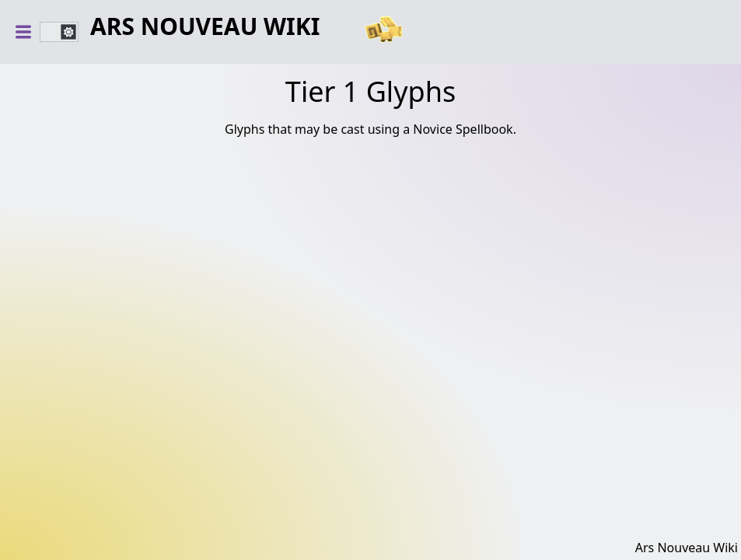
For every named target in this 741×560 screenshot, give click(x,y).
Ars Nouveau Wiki (205, 27)
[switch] (59, 32)
